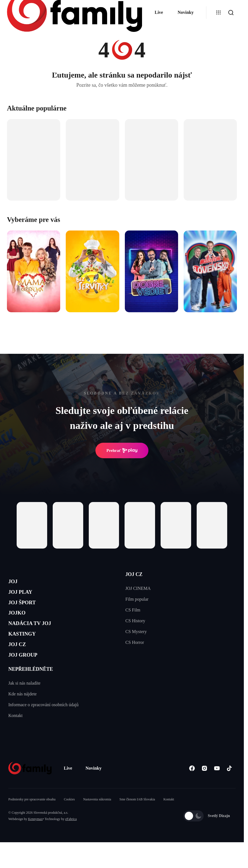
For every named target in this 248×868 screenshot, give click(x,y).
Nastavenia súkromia (97, 821)
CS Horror (135, 642)
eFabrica (71, 841)
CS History (135, 621)
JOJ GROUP (28, 675)
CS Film (133, 610)
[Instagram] (204, 790)
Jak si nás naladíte (24, 705)
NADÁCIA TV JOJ (37, 635)
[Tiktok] (229, 790)
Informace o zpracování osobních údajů (43, 726)
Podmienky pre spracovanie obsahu (32, 821)
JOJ (14, 583)
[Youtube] (217, 790)
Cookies (69, 821)
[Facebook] (192, 790)
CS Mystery (136, 632)
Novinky (186, 12)
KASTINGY (27, 648)
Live (159, 12)
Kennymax (35, 841)
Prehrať (122, 450)
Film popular (137, 599)
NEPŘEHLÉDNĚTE (31, 691)
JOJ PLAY (24, 596)
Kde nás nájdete (22, 715)
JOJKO (20, 622)
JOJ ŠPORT (27, 609)
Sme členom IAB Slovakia (137, 821)
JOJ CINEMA (138, 588)
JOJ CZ (20, 662)
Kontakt (16, 737)
